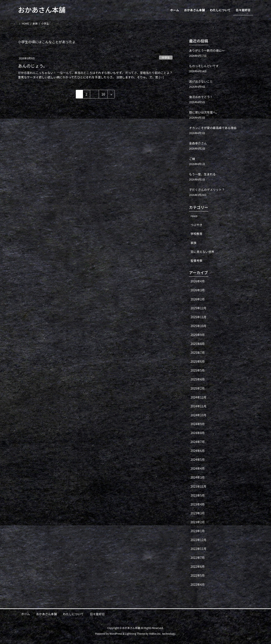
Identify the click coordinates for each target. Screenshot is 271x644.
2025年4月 (198, 379)
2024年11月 (198, 406)
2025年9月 (198, 335)
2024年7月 (198, 442)
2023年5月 (198, 495)
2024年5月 (198, 459)
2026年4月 (198, 281)
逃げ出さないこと (201, 81)
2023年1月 (198, 531)
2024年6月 (198, 451)
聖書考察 (196, 261)
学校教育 (196, 234)
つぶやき (196, 225)
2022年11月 (198, 549)
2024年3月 (198, 477)
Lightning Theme (135, 634)
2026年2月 (198, 299)
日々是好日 (97, 614)
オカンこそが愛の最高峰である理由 (213, 128)
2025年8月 (198, 344)
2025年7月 (198, 353)
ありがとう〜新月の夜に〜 (207, 50)
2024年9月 (198, 424)
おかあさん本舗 (47, 614)
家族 (194, 243)
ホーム (26, 614)
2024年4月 (198, 468)
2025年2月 (198, 388)
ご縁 (192, 159)
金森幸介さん (198, 143)
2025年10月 (198, 326)
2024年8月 (198, 433)
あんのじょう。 (33, 66)
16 (103, 95)
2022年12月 (198, 540)
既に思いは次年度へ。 (204, 112)
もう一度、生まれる (202, 174)
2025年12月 (198, 308)
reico (194, 216)
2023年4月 (198, 504)
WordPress (116, 634)
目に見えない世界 (202, 252)
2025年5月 (198, 370)
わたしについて (73, 614)
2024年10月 (198, 415)
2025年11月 (198, 317)
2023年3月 (198, 513)
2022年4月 (198, 584)
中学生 (166, 58)
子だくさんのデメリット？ (207, 190)
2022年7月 (198, 558)
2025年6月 (198, 361)
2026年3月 (198, 290)
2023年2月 (198, 522)
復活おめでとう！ (201, 97)
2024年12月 (198, 397)
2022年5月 (198, 575)
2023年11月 (198, 486)
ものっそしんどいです (204, 66)
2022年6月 (198, 566)
